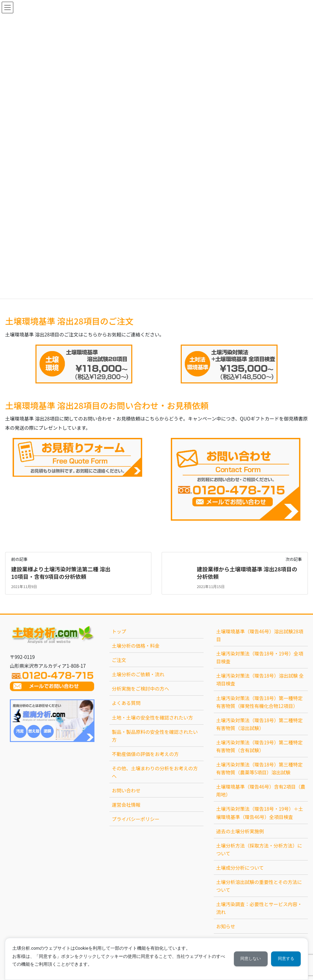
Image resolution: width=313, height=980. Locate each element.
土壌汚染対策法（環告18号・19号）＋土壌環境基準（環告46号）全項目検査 (260, 813)
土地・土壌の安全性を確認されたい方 (152, 717)
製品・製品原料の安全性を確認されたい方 (155, 736)
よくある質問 (126, 703)
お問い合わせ (126, 790)
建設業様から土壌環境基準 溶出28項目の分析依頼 (247, 573)
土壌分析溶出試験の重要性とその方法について (259, 886)
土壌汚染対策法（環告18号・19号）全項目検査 (260, 657)
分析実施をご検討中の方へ (140, 689)
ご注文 (119, 660)
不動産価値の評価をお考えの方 (145, 754)
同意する (285, 959)
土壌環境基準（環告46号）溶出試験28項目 (260, 635)
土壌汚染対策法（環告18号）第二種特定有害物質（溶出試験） (259, 724)
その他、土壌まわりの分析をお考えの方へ (155, 772)
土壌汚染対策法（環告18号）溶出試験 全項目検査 (260, 679)
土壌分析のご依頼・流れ (138, 674)
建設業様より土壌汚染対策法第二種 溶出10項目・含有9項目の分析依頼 (61, 573)
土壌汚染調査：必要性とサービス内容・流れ (259, 908)
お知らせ (226, 926)
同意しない (249, 959)
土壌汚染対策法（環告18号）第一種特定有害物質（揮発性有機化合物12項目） (259, 702)
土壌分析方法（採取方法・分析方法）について (259, 849)
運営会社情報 (126, 805)
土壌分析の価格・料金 (136, 646)
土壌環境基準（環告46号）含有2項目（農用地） (261, 791)
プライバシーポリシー (136, 819)
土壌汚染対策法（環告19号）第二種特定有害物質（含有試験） (259, 746)
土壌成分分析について (240, 868)
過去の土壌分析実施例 (240, 831)
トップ (119, 631)
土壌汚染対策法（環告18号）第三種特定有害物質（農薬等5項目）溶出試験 (259, 768)
